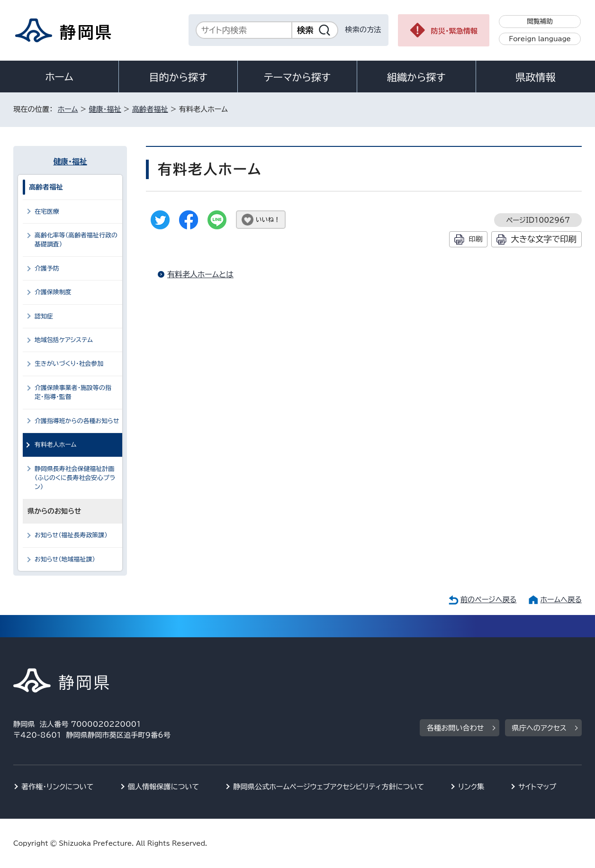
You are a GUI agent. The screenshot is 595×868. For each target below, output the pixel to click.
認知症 (44, 316)
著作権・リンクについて (58, 787)
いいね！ (268, 220)
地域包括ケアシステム (64, 340)
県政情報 (535, 77)
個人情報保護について (164, 787)
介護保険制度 (53, 292)
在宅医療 (47, 212)
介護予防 (47, 268)
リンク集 (471, 787)
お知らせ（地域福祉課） (65, 559)
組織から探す (416, 77)
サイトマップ (537, 787)
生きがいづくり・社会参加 (69, 364)
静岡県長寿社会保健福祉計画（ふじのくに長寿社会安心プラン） (75, 478)
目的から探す (178, 77)
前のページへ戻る (489, 600)
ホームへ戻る (561, 600)
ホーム (59, 77)
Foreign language (540, 39)
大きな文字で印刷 (544, 239)
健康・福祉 (105, 109)
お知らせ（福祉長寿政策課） (71, 535)
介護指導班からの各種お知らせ (77, 421)
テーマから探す (297, 77)
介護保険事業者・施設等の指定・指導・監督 (73, 392)
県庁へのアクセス (539, 728)
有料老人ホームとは (200, 274)
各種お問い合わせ (455, 728)
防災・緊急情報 (455, 31)
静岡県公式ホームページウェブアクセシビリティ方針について (329, 787)
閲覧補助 (540, 21)
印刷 (475, 239)
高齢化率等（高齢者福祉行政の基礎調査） (76, 240)
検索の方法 (363, 30)
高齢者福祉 (150, 109)
